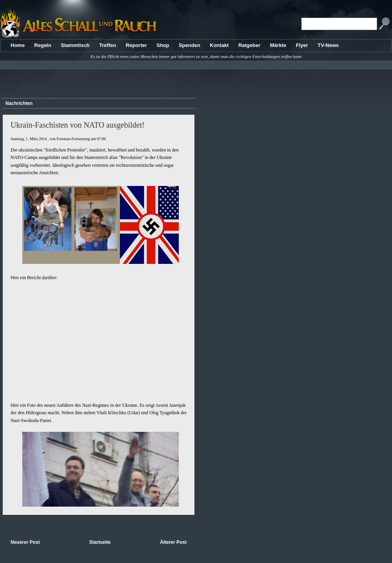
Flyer (302, 45)
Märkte (278, 45)
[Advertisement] (97, 81)
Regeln (43, 45)
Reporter (136, 45)
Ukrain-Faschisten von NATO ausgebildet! (77, 125)
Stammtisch (75, 45)
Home (18, 45)
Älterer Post (173, 542)
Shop (163, 45)
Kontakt (219, 45)
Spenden (190, 45)
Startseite (100, 542)
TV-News (328, 45)
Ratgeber (249, 45)
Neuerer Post (25, 542)
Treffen (108, 45)
